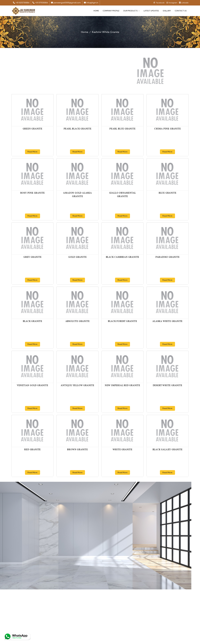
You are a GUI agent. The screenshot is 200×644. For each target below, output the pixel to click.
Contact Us (181, 10)
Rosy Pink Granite (33, 193)
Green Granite (33, 129)
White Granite (123, 449)
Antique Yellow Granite (77, 385)
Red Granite (32, 449)
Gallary (167, 10)
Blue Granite (168, 193)
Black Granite (33, 321)
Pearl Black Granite (78, 129)
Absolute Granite (78, 321)
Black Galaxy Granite (168, 449)
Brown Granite (77, 449)
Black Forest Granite (122, 321)
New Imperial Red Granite (123, 385)
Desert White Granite (168, 385)
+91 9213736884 (21, 3)
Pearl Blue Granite (122, 129)
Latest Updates (151, 10)
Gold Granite (78, 257)
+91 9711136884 (40, 3)
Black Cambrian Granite (123, 257)
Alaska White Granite (167, 321)
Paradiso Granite (168, 257)
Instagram (172, 3)
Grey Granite (33, 257)
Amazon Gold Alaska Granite (77, 194)
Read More (33, 151)
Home (96, 10)
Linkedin (184, 3)
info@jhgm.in (91, 3)
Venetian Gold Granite (33, 385)
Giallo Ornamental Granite (123, 194)
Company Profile (111, 10)
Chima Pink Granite (167, 129)
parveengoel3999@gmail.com (66, 3)
